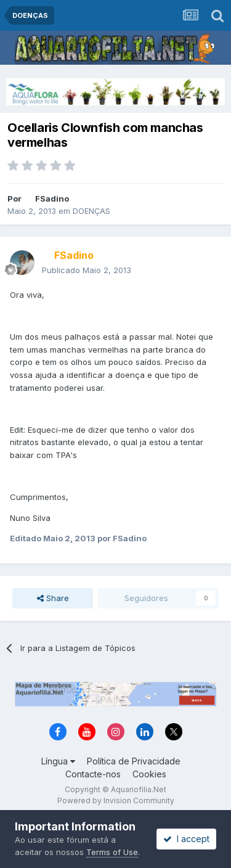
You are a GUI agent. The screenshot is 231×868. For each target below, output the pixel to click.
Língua (58, 761)
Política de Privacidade (134, 761)
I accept (186, 839)
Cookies (149, 774)
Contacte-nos (93, 774)
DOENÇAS (91, 211)
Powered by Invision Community (116, 800)
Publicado (87, 270)
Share (53, 598)
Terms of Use (112, 852)
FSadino (52, 199)
